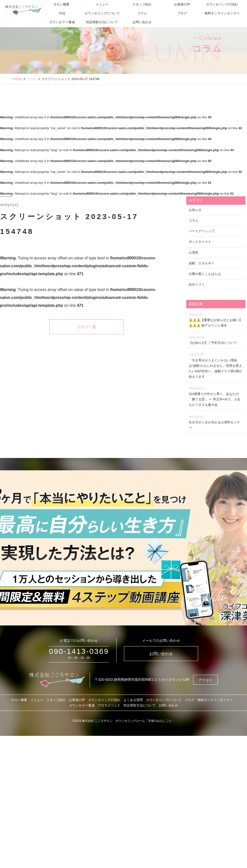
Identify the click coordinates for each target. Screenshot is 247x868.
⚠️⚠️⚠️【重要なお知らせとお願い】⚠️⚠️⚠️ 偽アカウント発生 (216, 319)
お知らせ (195, 210)
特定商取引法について (102, 22)
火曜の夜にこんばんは (205, 274)
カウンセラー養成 (62, 22)
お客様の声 (182, 4)
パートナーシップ (202, 231)
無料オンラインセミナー (222, 13)
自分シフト (197, 284)
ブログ (182, 13)
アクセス (206, 680)
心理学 (194, 253)
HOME (17, 79)
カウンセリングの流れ (222, 4)
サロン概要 (61, 4)
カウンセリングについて (102, 13)
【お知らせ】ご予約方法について (216, 339)
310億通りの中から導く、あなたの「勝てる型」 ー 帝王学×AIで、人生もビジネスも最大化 (216, 396)
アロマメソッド (109, 705)
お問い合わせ (142, 22)
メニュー (102, 4)
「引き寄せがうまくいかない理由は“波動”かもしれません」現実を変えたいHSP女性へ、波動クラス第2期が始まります (216, 364)
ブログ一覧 (86, 327)
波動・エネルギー (202, 263)
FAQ (62, 13)
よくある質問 (133, 700)
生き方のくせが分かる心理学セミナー (216, 421)
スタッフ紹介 (142, 4)
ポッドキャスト (200, 242)
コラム (142, 13)
